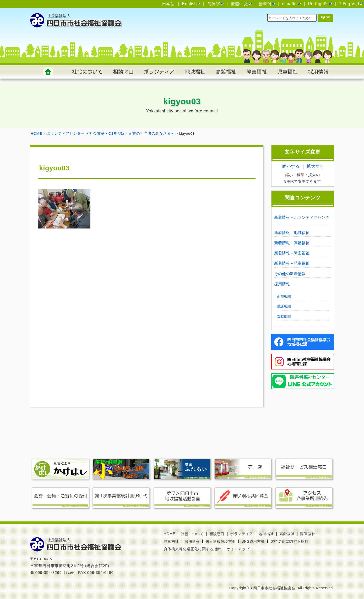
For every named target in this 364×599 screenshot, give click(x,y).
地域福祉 (266, 534)
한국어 (265, 4)
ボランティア (242, 534)
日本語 (169, 4)
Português (318, 4)
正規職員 (284, 296)
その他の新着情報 (290, 274)
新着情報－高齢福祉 (292, 243)
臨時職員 (284, 317)
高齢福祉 (287, 534)
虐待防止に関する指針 (289, 541)
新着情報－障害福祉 (292, 253)
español (290, 4)
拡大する (315, 166)
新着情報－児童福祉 (292, 263)
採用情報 (282, 284)
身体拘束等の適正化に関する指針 (192, 549)
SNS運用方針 (253, 541)
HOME (170, 534)
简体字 (214, 4)
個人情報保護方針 (221, 541)
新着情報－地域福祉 (292, 233)
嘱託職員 (284, 306)
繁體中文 (239, 4)
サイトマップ (238, 549)
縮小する (291, 166)
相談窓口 (217, 534)
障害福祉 (308, 534)
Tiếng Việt (349, 4)
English (189, 4)
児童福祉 (171, 541)
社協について (192, 534)
